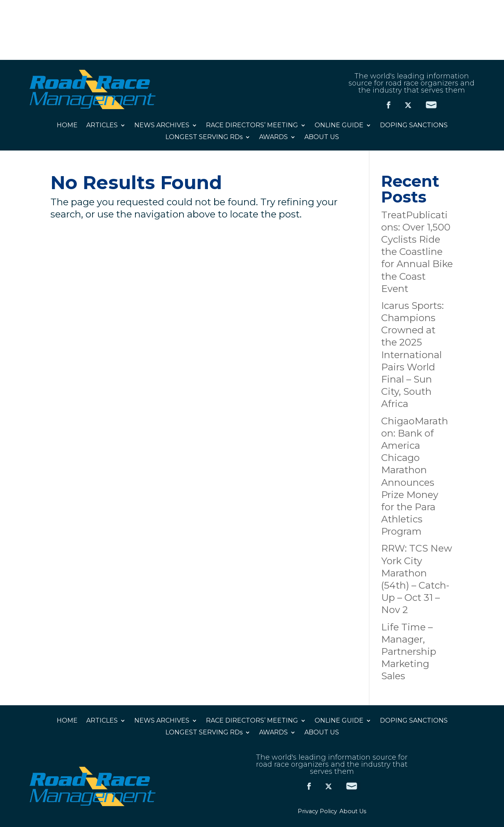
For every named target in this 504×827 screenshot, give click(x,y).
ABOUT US (322, 138)
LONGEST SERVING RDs (204, 138)
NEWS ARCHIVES (162, 126)
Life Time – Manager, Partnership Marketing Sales (409, 652)
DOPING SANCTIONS (414, 126)
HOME (67, 126)
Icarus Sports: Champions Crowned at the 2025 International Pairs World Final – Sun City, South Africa (412, 355)
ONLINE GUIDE (339, 126)
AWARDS (273, 138)
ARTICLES (102, 126)
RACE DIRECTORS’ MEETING (252, 126)
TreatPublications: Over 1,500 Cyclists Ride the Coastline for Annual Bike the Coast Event (417, 252)
